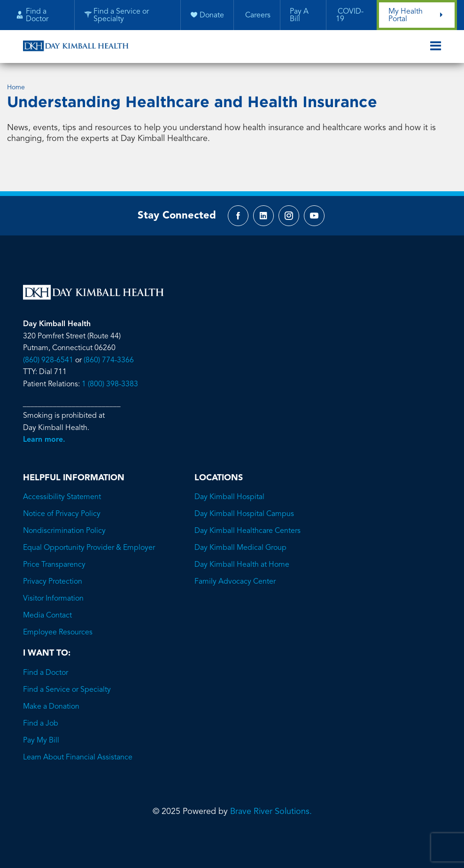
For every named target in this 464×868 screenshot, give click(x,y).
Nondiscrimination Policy (64, 531)
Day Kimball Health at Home (242, 565)
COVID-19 (350, 16)
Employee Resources (58, 633)
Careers (257, 16)
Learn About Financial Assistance (78, 758)
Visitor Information (53, 599)
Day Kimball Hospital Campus (244, 514)
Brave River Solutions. (271, 812)
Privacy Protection (53, 582)
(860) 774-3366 (109, 360)
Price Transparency (54, 565)
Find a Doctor (46, 673)
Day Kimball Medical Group (240, 548)
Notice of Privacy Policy (62, 514)
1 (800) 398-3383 (110, 384)
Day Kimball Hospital (229, 497)
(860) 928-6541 (48, 360)
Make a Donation (51, 707)
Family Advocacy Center (235, 582)
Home (16, 87)
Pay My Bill (41, 741)
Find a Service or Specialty (67, 690)
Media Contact (47, 616)
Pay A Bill (299, 16)
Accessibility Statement (62, 497)
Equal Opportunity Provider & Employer (89, 548)
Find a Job (41, 724)
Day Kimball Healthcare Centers (247, 531)
